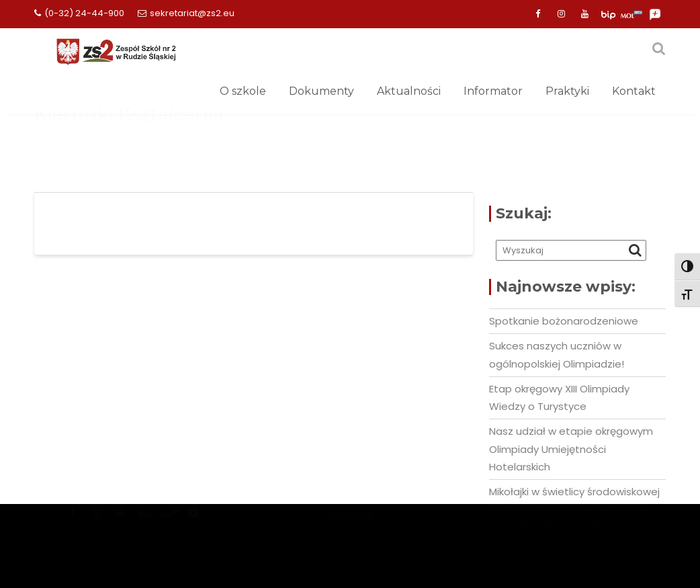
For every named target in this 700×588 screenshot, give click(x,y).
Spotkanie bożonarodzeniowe (564, 321)
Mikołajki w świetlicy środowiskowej (574, 492)
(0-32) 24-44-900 (79, 13)
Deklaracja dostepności (567, 538)
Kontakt (634, 91)
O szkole (243, 91)
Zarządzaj (350, 544)
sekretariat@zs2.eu (186, 13)
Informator (493, 91)
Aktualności (409, 91)
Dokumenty (321, 91)
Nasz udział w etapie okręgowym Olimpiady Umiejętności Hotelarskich (571, 449)
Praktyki (567, 91)
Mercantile (350, 527)
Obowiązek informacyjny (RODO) (567, 522)
